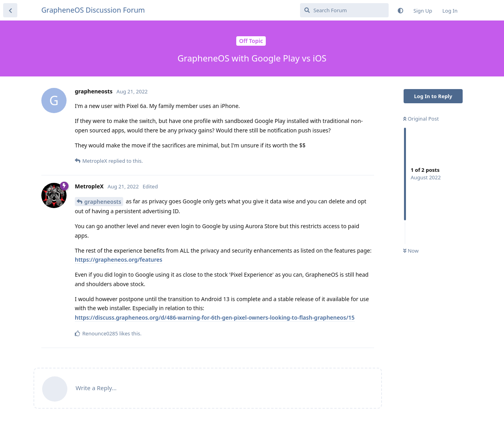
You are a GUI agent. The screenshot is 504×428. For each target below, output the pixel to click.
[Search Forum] (344, 10)
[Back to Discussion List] (10, 10)
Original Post (421, 119)
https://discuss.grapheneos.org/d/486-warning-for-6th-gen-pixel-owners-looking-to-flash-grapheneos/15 (215, 317)
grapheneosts (103, 202)
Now (411, 251)
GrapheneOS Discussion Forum (93, 10)
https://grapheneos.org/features (119, 260)
